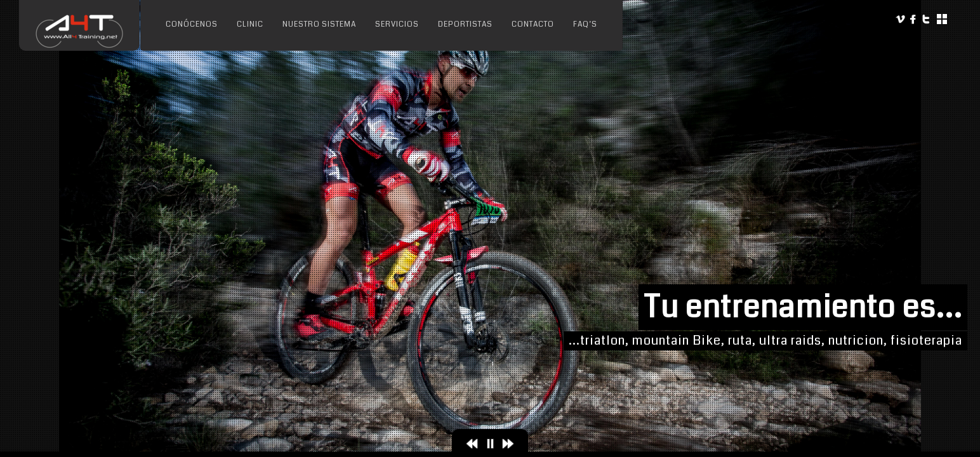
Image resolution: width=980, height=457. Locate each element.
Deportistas (465, 24)
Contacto (533, 24)
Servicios (397, 24)
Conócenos (192, 24)
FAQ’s (585, 24)
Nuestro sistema (319, 24)
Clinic (250, 24)
